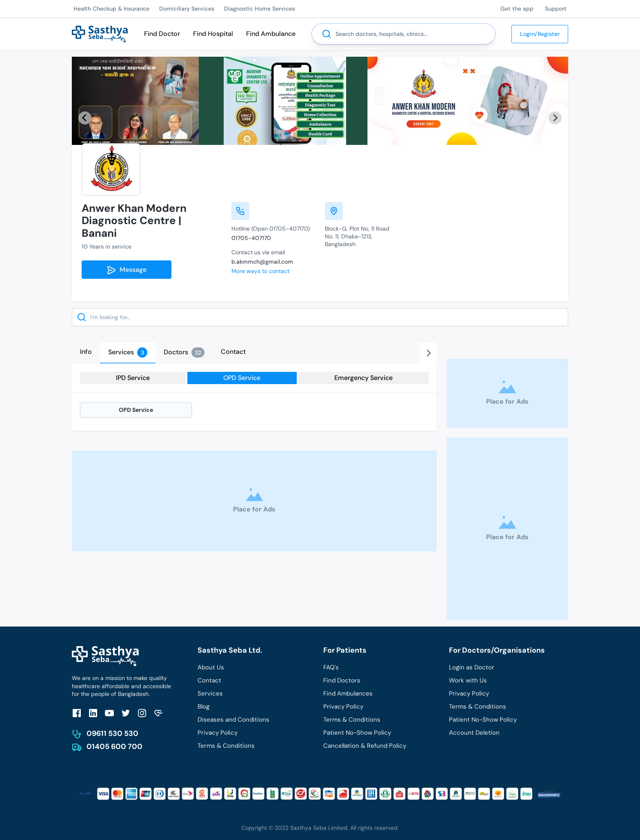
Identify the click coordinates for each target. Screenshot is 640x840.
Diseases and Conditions (233, 720)
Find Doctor (162, 34)
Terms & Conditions (226, 746)
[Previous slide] (85, 118)
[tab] (86, 352)
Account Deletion (474, 733)
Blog (203, 707)
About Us (211, 667)
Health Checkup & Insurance (111, 9)
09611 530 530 (112, 733)
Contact (209, 680)
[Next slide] (555, 118)
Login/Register (540, 34)
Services (210, 693)
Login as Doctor (472, 667)
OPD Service (242, 378)
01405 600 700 (114, 747)
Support (556, 9)
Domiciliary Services (187, 9)
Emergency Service (363, 378)
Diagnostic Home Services (260, 9)
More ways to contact (260, 271)
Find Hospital (213, 34)
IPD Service (133, 378)
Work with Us (468, 680)
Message (127, 270)
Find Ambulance (271, 34)
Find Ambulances (348, 693)
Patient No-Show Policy (357, 733)
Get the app (517, 9)
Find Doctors (342, 680)
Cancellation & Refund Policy (365, 746)
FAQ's (331, 667)
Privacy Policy (218, 733)
